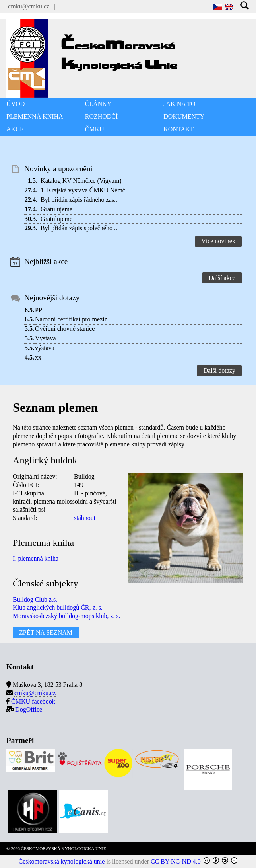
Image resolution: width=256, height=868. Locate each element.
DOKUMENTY (184, 116)
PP (39, 310)
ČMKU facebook (33, 701)
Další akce (222, 278)
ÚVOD (16, 104)
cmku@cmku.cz (29, 6)
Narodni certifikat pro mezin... (74, 319)
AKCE (15, 129)
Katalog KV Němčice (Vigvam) (81, 181)
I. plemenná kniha (36, 558)
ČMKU (95, 129)
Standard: (25, 518)
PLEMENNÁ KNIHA (35, 116)
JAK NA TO (179, 104)
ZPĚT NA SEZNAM (46, 632)
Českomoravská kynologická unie (62, 861)
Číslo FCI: (26, 485)
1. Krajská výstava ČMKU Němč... (85, 190)
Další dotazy (219, 370)
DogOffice (29, 709)
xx (38, 357)
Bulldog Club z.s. (35, 599)
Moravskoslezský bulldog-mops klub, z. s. (67, 616)
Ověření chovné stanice (65, 329)
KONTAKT (178, 129)
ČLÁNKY (98, 104)
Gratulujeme (56, 209)
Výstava (45, 338)
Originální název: (35, 476)
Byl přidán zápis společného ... (80, 228)
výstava (45, 348)
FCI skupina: (29, 493)
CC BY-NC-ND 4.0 (176, 861)
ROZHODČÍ (102, 116)
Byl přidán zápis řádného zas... (80, 200)
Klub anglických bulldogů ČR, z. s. (58, 607)
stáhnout (85, 518)
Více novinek (218, 241)
